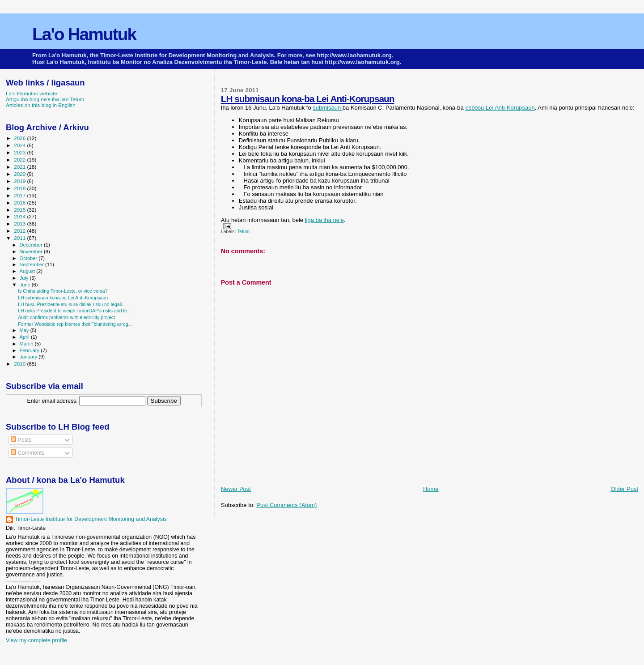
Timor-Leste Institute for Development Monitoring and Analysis (91, 519)
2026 (20, 138)
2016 (20, 202)
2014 (20, 216)
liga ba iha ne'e (324, 220)
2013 (20, 224)
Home (431, 489)
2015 (20, 210)
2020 (20, 174)
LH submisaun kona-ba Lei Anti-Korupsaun (308, 99)
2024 (20, 145)
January (29, 357)
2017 (20, 195)
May (25, 330)
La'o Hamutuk (84, 34)
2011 (20, 238)
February (30, 350)
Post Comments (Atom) (286, 505)
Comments (28, 453)
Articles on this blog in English (41, 105)
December (32, 245)
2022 (20, 160)
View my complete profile (36, 640)
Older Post (625, 489)
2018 (20, 188)
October (29, 258)
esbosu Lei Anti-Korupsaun (500, 108)
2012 (20, 231)
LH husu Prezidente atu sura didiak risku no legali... (72, 304)
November (32, 252)
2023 (20, 152)
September (33, 264)
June (26, 285)
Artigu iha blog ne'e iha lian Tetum (45, 99)
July (25, 278)
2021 (20, 167)
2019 (20, 181)
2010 (20, 364)
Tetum (243, 232)
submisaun (327, 108)
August (28, 271)
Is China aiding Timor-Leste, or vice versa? (63, 291)
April (25, 337)
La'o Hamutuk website (32, 93)
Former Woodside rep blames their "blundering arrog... (75, 324)
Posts (21, 440)
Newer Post (236, 489)
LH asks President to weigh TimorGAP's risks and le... (74, 311)
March (27, 344)
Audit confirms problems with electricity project (66, 317)
